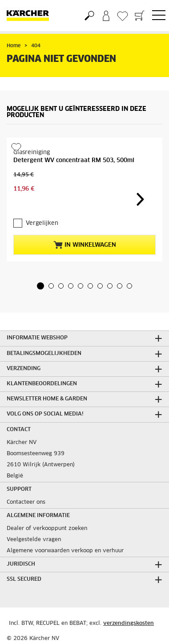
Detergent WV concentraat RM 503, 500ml (74, 161)
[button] (40, 286)
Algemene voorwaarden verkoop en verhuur (65, 551)
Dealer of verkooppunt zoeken (47, 529)
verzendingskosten (129, 624)
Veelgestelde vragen (34, 540)
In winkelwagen (85, 245)
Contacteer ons (26, 502)
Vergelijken (42, 223)
